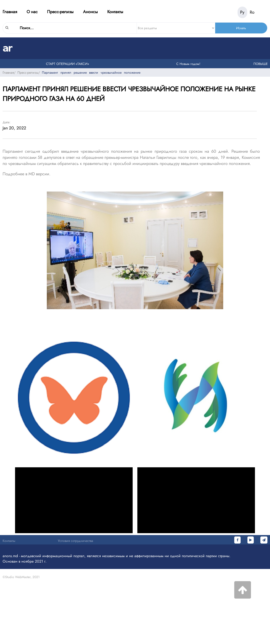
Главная (10, 12)
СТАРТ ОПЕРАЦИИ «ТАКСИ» (68, 64)
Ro (252, 12)
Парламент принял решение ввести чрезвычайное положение (91, 72)
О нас (32, 12)
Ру (242, 12)
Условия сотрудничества (75, 541)
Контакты (115, 12)
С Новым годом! (189, 64)
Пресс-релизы (60, 12)
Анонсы (90, 12)
